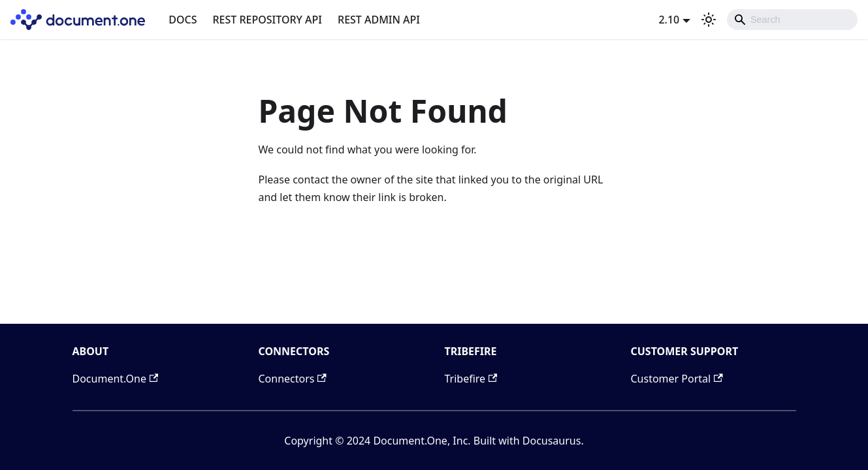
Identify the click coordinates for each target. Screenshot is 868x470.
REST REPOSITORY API (268, 20)
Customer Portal (677, 379)
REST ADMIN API (379, 20)
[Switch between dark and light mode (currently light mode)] (709, 20)
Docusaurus (552, 441)
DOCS (183, 20)
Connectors (293, 379)
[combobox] (792, 20)
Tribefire (471, 379)
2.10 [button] (669, 20)
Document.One (116, 379)
